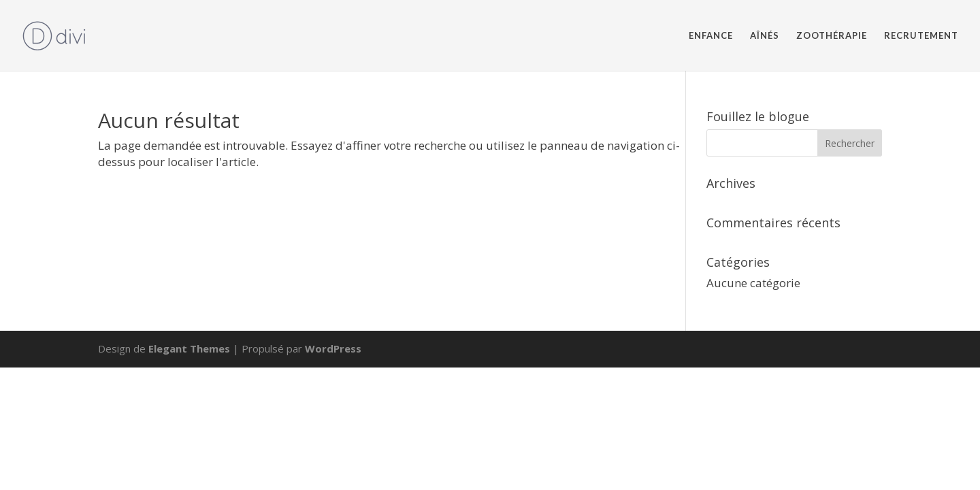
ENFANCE (711, 36)
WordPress (333, 348)
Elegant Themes (189, 348)
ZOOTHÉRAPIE (832, 36)
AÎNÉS (765, 36)
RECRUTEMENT (921, 36)
